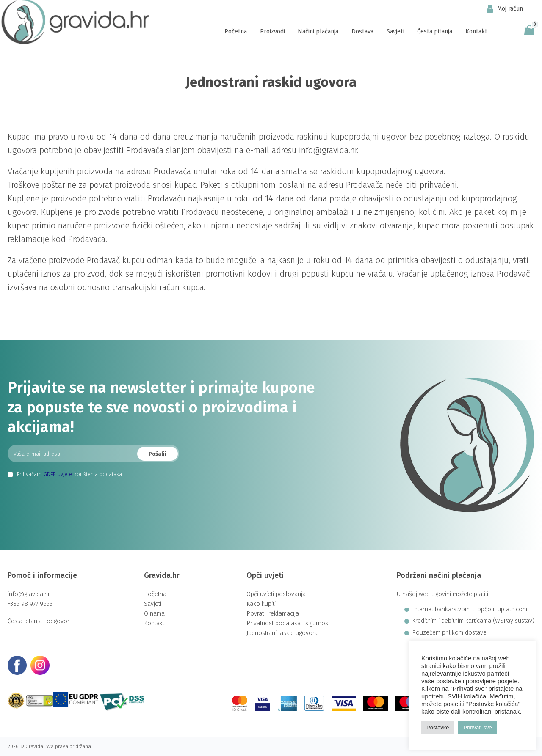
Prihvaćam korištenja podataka (65, 474)
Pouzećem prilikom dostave (449, 633)
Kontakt (476, 32)
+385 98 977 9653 (30, 604)
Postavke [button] (438, 727)
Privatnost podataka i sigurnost (288, 623)
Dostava (362, 32)
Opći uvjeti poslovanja (276, 594)
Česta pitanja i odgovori (39, 621)
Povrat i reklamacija (273, 614)
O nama (154, 614)
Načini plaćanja (318, 32)
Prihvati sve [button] (477, 727)
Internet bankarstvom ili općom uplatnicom (470, 610)
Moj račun (505, 9)
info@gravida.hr (29, 594)
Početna (236, 32)
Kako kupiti (261, 604)
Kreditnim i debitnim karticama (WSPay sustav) (473, 621)
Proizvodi (272, 32)
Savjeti (395, 32)
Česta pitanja (435, 32)
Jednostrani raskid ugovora (282, 633)
